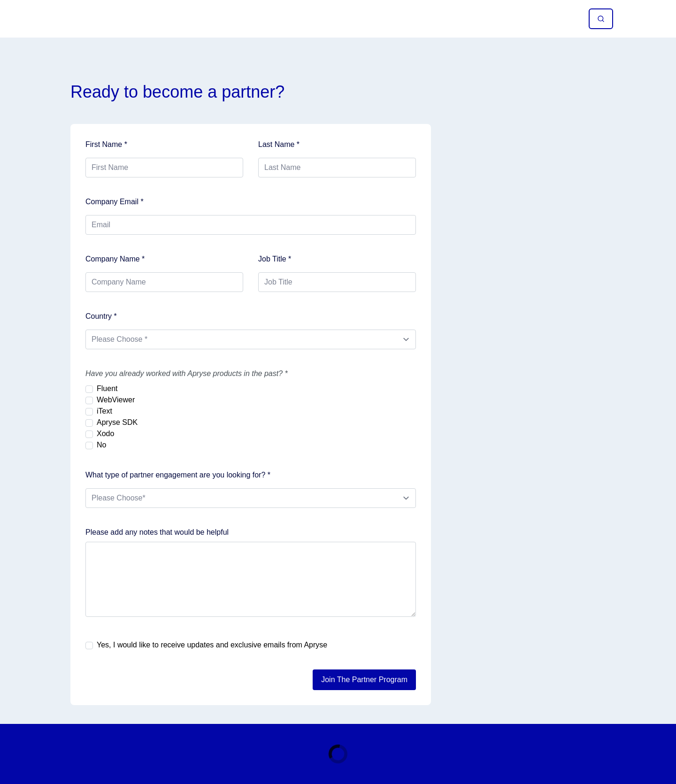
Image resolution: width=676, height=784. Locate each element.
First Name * (106, 144)
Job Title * (275, 259)
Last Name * (279, 144)
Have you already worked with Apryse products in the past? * (187, 373)
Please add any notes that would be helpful (157, 532)
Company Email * (115, 202)
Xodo (105, 434)
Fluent (107, 388)
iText (104, 411)
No (101, 445)
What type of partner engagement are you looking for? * (178, 475)
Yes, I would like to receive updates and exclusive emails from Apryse (212, 645)
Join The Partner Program (364, 680)
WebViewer (116, 400)
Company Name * (115, 259)
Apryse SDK (117, 422)
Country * (101, 316)
